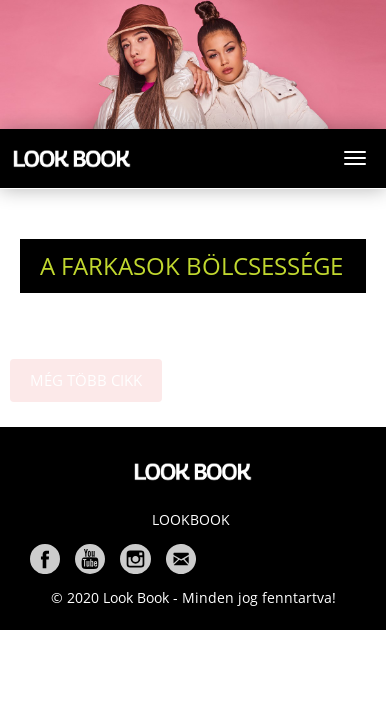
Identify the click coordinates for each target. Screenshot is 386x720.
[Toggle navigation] (355, 158)
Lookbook (191, 519)
